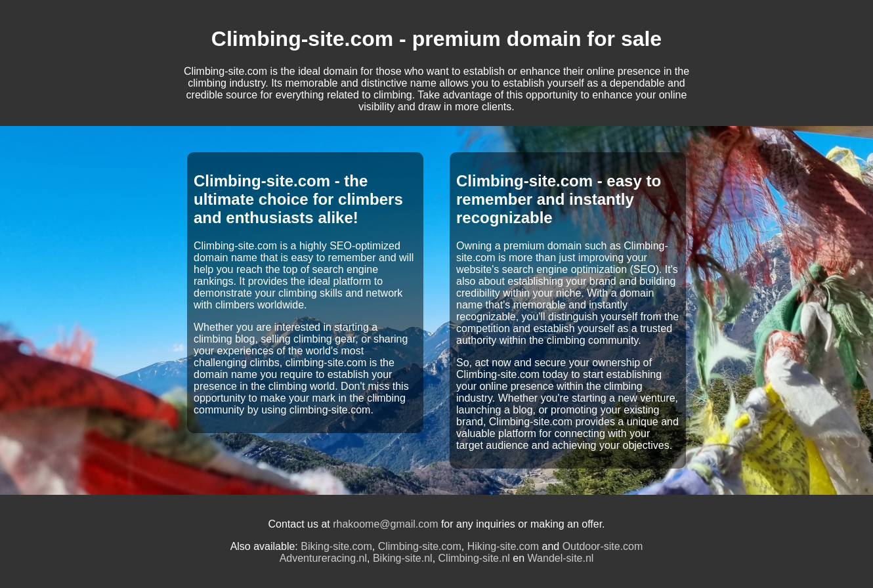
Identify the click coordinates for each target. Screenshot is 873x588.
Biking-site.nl (403, 558)
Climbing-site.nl (474, 558)
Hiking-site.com (503, 546)
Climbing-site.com (420, 546)
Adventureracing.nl (323, 558)
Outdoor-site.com (603, 546)
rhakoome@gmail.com (385, 524)
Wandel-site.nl (561, 558)
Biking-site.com (336, 546)
